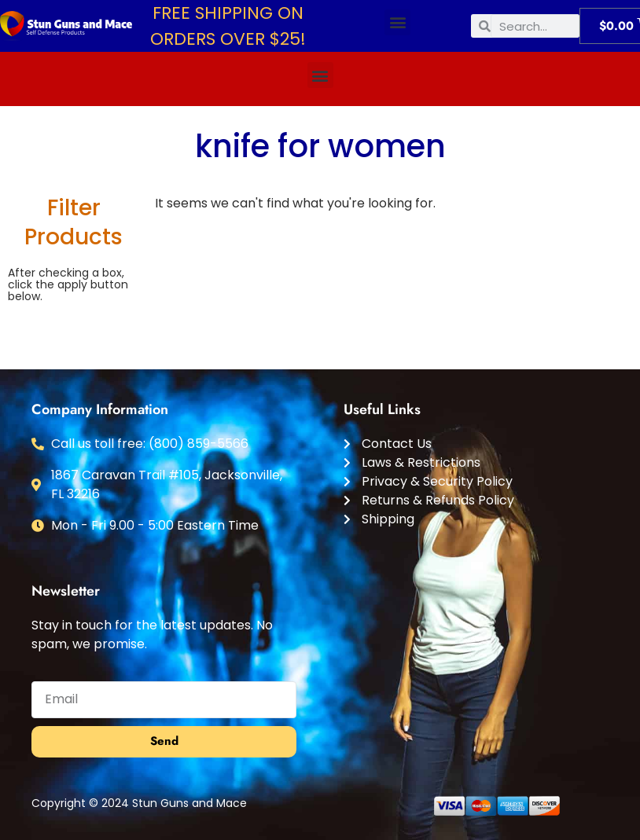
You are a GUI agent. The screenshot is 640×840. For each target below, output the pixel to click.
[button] (397, 22)
